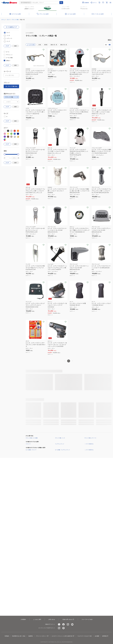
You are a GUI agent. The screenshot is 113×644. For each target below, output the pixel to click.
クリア (7, 46)
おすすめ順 (31, 45)
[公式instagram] (68, 624)
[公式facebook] (63, 624)
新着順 (46, 45)
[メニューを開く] (110, 3)
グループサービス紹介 (87, 619)
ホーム (3, 20)
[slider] (5, 154)
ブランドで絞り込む (11, 86)
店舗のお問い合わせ (68, 619)
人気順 (39, 45)
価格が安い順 (54, 45)
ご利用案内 (23, 619)
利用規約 (7, 636)
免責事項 (31, 636)
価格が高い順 (64, 45)
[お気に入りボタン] (44, 50)
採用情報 (105, 636)
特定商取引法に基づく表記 (19, 636)
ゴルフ (8, 20)
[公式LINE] (63, 628)
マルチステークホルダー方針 (85, 636)
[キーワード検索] (61, 3)
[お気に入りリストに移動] (103, 3)
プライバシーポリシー (42, 636)
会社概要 (97, 636)
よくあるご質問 (37, 619)
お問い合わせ (52, 619)
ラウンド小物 (15, 20)
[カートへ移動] (107, 3)
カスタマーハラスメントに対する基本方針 (63, 636)
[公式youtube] (72, 624)
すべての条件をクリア (11, 27)
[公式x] (59, 624)
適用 (15, 46)
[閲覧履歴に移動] (99, 3)
